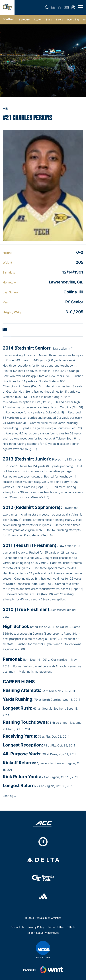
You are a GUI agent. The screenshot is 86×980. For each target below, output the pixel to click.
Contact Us (17, 927)
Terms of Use (56, 927)
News (60, 19)
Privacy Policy (36, 927)
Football (9, 19)
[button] (47, 7)
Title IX (71, 927)
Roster (38, 19)
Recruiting (73, 19)
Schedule (24, 19)
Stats (49, 19)
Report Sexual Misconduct (43, 933)
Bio (5, 330)
